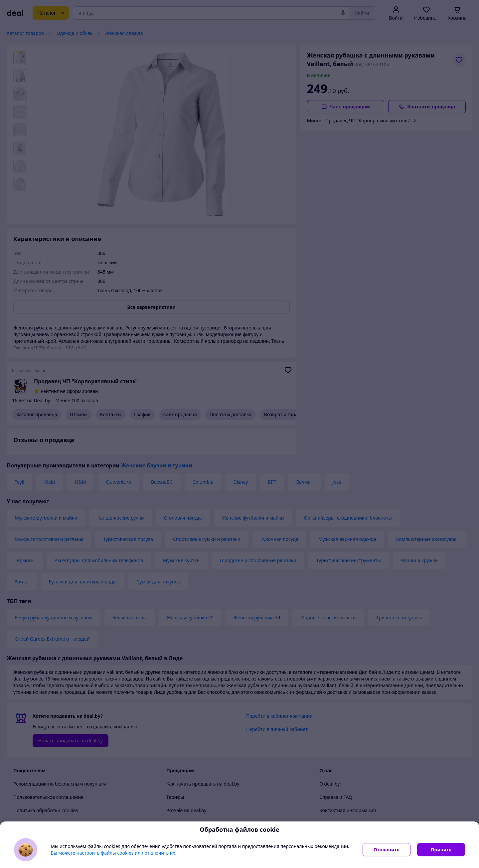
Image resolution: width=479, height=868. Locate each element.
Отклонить (387, 850)
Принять (441, 850)
